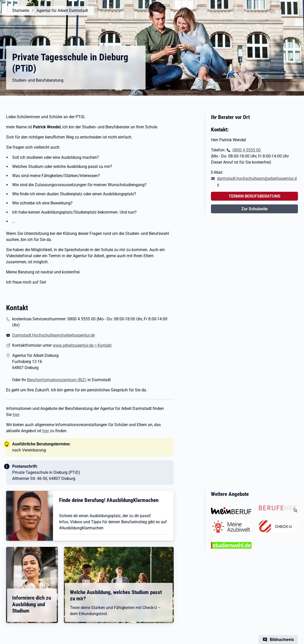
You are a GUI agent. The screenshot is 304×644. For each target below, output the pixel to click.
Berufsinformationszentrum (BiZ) (57, 380)
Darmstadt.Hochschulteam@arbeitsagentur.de (53, 335)
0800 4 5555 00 (247, 150)
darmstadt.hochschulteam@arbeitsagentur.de (257, 181)
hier (16, 415)
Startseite (21, 11)
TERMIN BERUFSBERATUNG (255, 196)
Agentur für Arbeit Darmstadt (62, 11)
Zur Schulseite (255, 209)
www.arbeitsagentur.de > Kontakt (82, 345)
